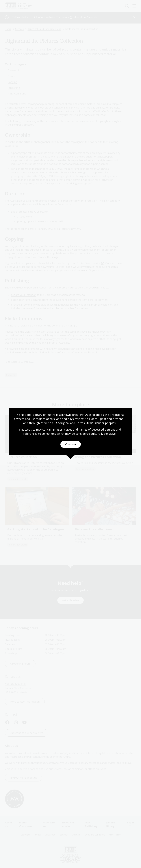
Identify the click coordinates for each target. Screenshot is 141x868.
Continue (71, 444)
